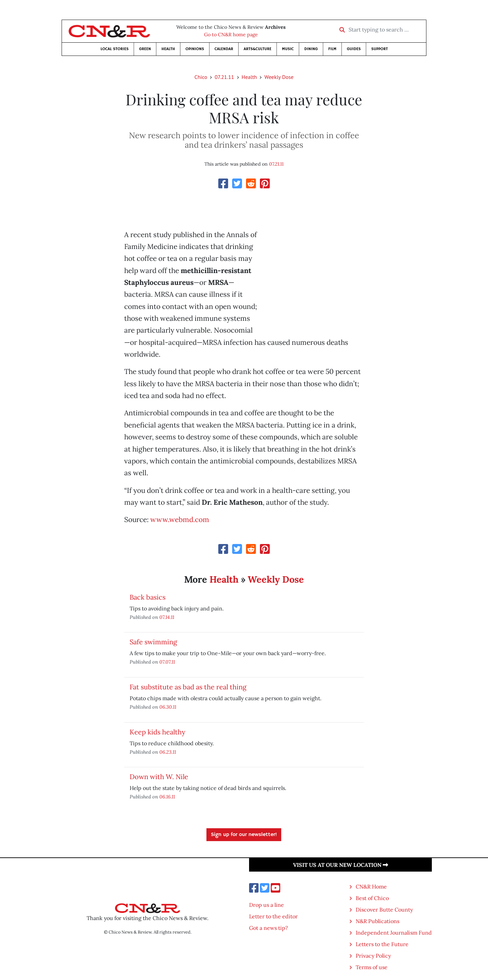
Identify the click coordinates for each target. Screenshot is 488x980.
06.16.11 (167, 797)
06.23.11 (168, 752)
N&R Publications (378, 921)
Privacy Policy (373, 956)
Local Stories (115, 49)
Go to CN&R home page (231, 35)
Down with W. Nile (159, 777)
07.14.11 (167, 617)
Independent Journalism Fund (394, 933)
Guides (354, 49)
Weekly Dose (279, 77)
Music (288, 49)
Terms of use (372, 967)
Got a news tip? (269, 928)
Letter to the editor (273, 916)
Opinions (195, 49)
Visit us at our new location (341, 865)
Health (168, 49)
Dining (311, 49)
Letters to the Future (382, 944)
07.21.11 (224, 77)
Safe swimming (153, 642)
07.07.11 (167, 662)
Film (332, 49)
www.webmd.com (180, 519)
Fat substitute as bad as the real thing (188, 687)
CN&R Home (371, 887)
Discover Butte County (384, 910)
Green (145, 49)
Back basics (148, 597)
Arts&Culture (258, 49)
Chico (201, 77)
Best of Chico (372, 898)
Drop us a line (267, 905)
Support (380, 49)
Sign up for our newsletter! (244, 835)
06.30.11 (168, 707)
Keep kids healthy (158, 732)
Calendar (224, 49)
